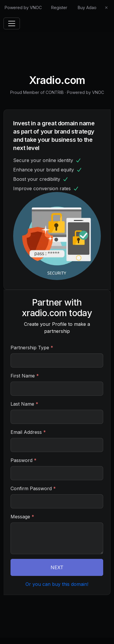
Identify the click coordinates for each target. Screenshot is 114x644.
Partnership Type (32, 348)
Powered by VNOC (23, 7)
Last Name (24, 404)
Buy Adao (87, 7)
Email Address (28, 432)
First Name (25, 376)
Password (24, 460)
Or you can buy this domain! (57, 584)
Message (22, 517)
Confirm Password (33, 488)
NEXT (57, 567)
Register (59, 7)
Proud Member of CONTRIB (37, 92)
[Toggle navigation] (12, 23)
